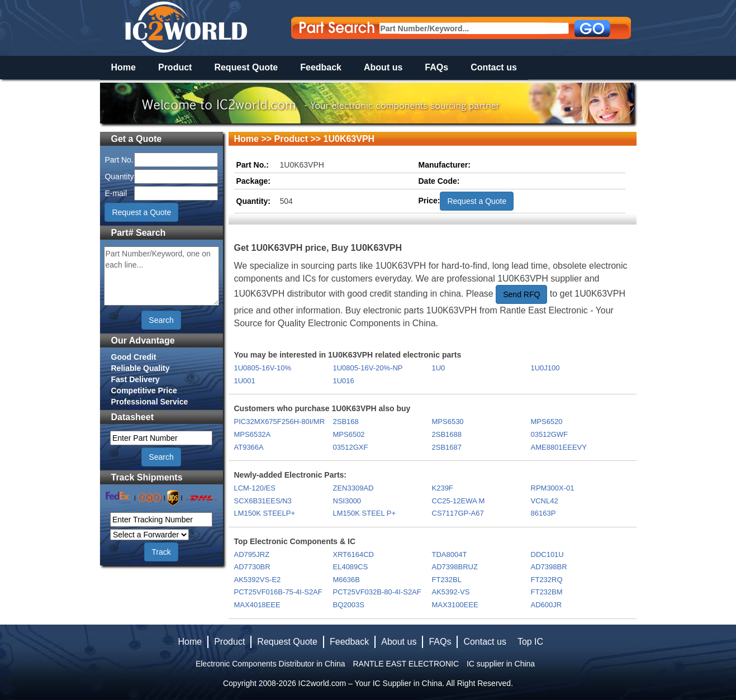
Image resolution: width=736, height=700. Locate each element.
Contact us (494, 67)
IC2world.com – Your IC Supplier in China (371, 683)
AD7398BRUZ (455, 567)
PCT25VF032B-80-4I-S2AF (377, 592)
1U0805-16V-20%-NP (368, 368)
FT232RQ (547, 580)
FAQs (436, 67)
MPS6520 (547, 422)
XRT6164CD (353, 554)
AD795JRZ (252, 554)
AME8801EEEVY (559, 447)
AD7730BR (252, 567)
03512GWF (549, 434)
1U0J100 (545, 368)
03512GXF (351, 447)
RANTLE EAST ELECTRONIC (406, 664)
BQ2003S (349, 605)
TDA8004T (450, 554)
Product (175, 67)
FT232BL (447, 580)
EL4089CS (351, 567)
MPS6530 (448, 422)
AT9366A (249, 447)
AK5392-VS (451, 592)
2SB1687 (447, 447)
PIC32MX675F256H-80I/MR (280, 422)
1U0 (439, 368)
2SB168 (346, 422)
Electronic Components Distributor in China (270, 664)
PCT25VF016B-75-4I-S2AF (278, 592)
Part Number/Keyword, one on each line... (162, 276)
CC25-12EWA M (459, 501)
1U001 (245, 381)
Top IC (530, 642)
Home (124, 67)
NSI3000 (347, 501)
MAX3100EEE (455, 605)
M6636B (346, 580)
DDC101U (547, 554)
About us (383, 67)
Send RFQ (521, 294)
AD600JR (547, 605)
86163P (543, 513)
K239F (443, 488)
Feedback (321, 67)
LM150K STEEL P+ (365, 513)
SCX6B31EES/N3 (263, 501)
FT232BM (547, 592)
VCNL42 (545, 501)
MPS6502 (349, 434)
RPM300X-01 (553, 488)
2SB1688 (447, 434)
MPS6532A (253, 434)
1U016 (344, 381)
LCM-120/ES (255, 488)
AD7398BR (549, 567)
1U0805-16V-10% (263, 368)
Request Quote (246, 67)
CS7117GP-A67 (458, 513)
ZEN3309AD (353, 488)
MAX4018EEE (257, 605)
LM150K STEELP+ (265, 513)
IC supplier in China (501, 664)
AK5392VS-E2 (258, 580)
